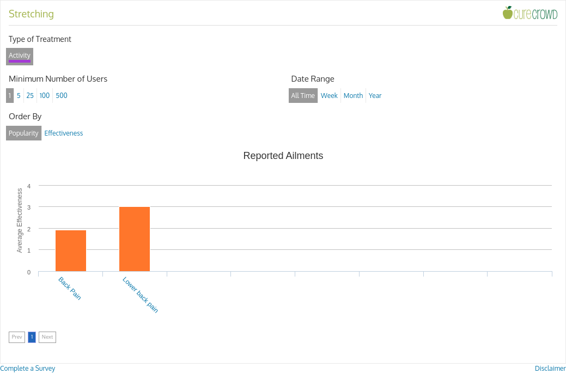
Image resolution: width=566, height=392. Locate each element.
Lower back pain (141, 295)
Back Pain (70, 289)
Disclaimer (550, 368)
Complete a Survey (28, 368)
